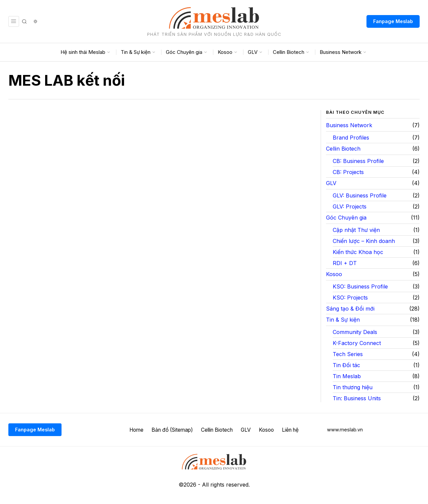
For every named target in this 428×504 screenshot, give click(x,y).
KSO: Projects (350, 298)
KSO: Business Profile (360, 286)
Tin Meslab (347, 376)
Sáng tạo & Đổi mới (350, 309)
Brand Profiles (351, 138)
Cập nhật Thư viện (356, 230)
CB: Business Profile (358, 161)
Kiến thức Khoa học (358, 252)
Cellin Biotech (343, 149)
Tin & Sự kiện (343, 320)
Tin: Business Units (357, 398)
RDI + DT (345, 263)
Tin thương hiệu (353, 387)
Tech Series (348, 354)
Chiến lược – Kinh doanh (364, 241)
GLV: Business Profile (360, 195)
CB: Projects (348, 172)
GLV (331, 183)
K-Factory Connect (357, 343)
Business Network (349, 125)
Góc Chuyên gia (346, 218)
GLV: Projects (350, 206)
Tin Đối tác (346, 365)
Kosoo (334, 274)
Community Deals (355, 332)
